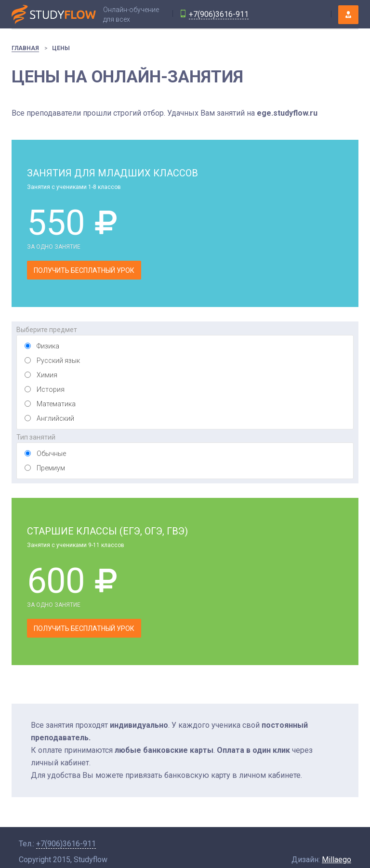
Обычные (51, 454)
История (51, 389)
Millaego (337, 860)
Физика (48, 346)
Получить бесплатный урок (84, 270)
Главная (25, 48)
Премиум (51, 468)
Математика (56, 404)
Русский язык (58, 361)
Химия (47, 375)
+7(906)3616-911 (219, 14)
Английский (55, 418)
